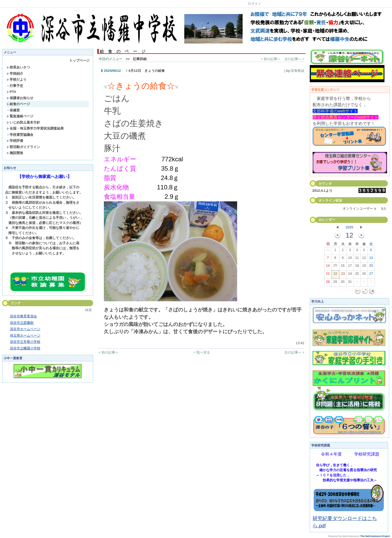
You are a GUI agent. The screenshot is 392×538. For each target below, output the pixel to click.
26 (364, 275)
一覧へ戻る (202, 352)
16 (343, 267)
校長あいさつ (18, 67)
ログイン (255, 4)
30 (328, 251)
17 (350, 267)
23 (343, 275)
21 (328, 275)
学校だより (17, 79)
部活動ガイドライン (23, 147)
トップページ (79, 60)
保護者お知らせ (20, 98)
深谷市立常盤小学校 (25, 342)
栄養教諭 (298, 71)
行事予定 (15, 86)
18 (357, 267)
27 (371, 275)
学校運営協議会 (20, 135)
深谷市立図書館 (22, 323)
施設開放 (15, 153)
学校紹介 (15, 73)
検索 (88, 310)
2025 (349, 227)
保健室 (13, 110)
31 (350, 283)
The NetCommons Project (375, 536)
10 (350, 259)
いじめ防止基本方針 (23, 122)
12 (364, 259)
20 (371, 267)
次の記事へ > (294, 59)
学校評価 (15, 141)
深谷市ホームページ (25, 329)
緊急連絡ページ (20, 116)
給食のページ (18, 104)
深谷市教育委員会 (23, 316)
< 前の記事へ (271, 59)
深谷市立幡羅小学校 (25, 348)
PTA (11, 92)
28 (328, 283)
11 (357, 259)
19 (364, 267)
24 (350, 275)
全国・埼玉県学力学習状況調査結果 (35, 128)
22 (335, 275)
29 (335, 283)
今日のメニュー (110, 59)
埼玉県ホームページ (25, 335)
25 (357, 275)
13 (371, 259)
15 (335, 266)
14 (328, 267)
